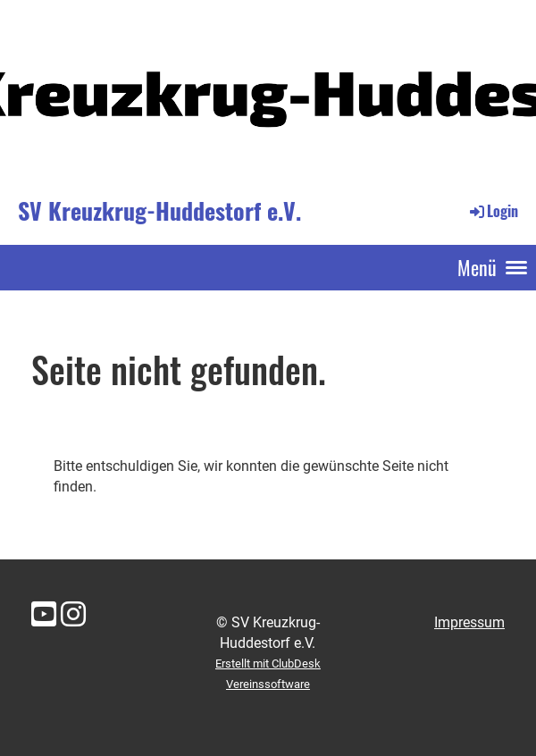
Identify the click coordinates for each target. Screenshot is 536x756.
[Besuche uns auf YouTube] (44, 615)
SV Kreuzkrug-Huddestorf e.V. (159, 211)
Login (493, 211)
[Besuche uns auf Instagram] (73, 615)
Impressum (469, 622)
